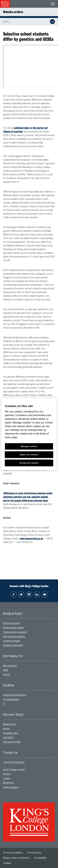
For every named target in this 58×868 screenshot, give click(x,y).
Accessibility (40, 858)
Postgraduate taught (13, 628)
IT (4, 704)
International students (14, 637)
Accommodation (11, 699)
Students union (11, 733)
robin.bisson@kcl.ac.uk (31, 539)
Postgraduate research (15, 632)
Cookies (7, 863)
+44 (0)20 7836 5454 (14, 762)
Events (6, 729)
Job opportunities (12, 742)
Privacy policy (34, 853)
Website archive (13, 12)
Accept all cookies (29, 463)
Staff (5, 670)
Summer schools (12, 641)
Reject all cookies (29, 454)
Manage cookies (29, 446)
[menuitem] (29, 623)
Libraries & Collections (15, 695)
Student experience (13, 645)
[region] (29, 434)
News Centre (10, 724)
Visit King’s (8, 738)
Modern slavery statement (16, 858)
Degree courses (11, 623)
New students (10, 666)
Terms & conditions (13, 853)
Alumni (6, 675)
